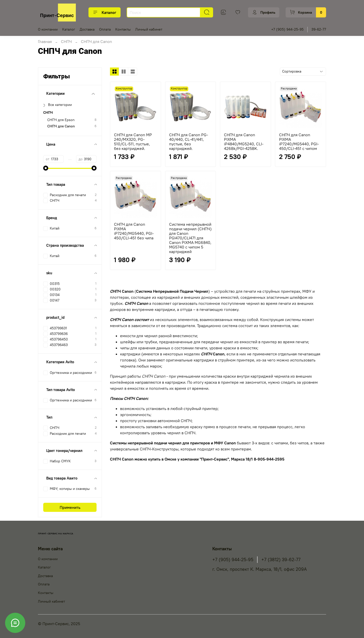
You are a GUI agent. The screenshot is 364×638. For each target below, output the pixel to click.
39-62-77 (319, 29)
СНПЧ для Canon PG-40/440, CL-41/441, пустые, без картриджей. (189, 142)
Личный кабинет (149, 29)
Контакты (123, 29)
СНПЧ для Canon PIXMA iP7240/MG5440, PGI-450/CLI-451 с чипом (299, 142)
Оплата (105, 29)
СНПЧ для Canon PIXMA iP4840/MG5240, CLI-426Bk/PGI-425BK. (244, 142)
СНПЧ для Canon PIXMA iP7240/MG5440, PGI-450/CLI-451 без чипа (134, 231)
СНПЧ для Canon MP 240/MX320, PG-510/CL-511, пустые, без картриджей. (133, 142)
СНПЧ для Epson (61, 120)
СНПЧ (66, 41)
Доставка (87, 29)
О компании (48, 29)
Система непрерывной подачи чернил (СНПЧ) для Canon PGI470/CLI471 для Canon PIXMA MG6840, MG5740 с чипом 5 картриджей (190, 238)
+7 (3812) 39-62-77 (281, 560)
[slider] (46, 168)
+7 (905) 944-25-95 (287, 29)
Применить (70, 507)
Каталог (105, 12)
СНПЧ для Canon (61, 126)
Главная (45, 41)
